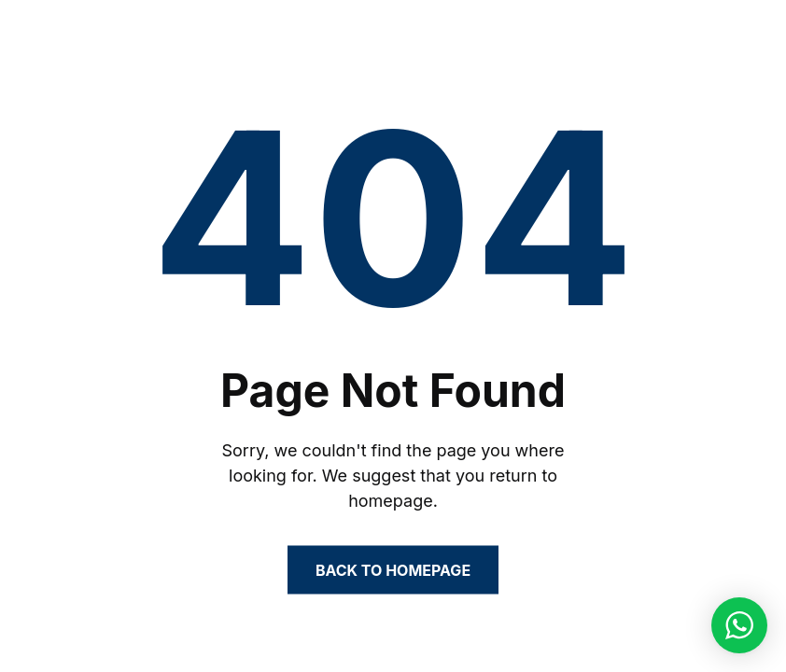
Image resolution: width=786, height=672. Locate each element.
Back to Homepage (393, 570)
